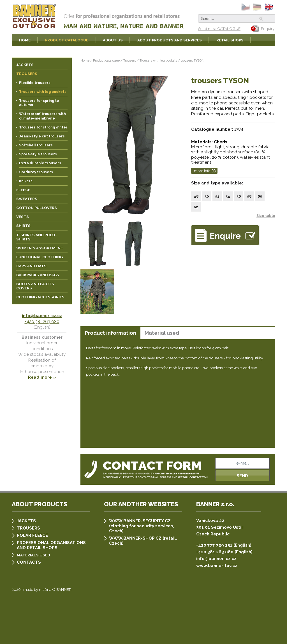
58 (249, 196)
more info (202, 171)
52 (217, 196)
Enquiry (264, 29)
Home (85, 60)
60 (260, 196)
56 (239, 196)
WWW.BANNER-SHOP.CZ (135, 581)
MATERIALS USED (33, 598)
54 (228, 196)
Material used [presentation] (162, 333)
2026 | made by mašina (32, 632)
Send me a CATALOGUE (219, 29)
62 (196, 207)
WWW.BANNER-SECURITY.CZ (140, 564)
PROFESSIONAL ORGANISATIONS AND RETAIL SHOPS (51, 588)
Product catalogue (106, 60)
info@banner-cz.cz (42, 316)
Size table (266, 216)
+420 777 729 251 (214, 588)
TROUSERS (28, 571)
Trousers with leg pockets (158, 60)
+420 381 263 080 (42, 322)
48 (196, 196)
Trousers (130, 60)
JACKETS (26, 564)
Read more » (42, 377)
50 (207, 196)
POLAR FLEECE (32, 578)
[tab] (110, 333)
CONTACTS (29, 605)
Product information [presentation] (111, 333)
